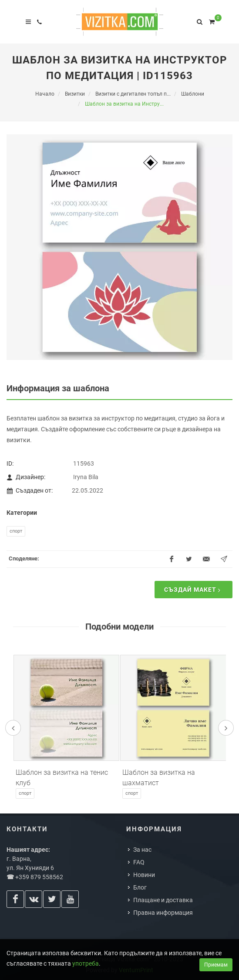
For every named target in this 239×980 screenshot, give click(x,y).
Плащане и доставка (163, 900)
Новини (144, 875)
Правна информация (163, 913)
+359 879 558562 (39, 877)
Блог (140, 887)
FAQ (139, 862)
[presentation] (13, 728)
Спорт (16, 531)
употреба (86, 963)
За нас (142, 850)
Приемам (216, 965)
